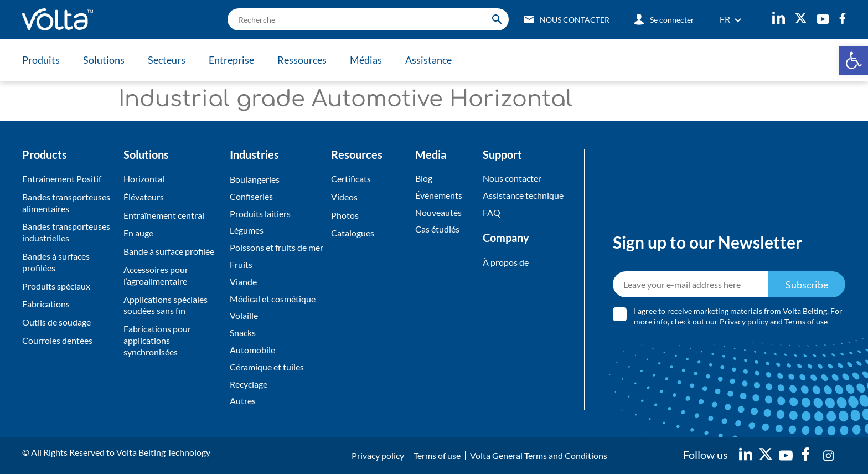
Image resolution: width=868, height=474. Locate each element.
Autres (243, 401)
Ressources (302, 60)
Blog (424, 178)
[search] (368, 19)
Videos (344, 197)
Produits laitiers (260, 213)
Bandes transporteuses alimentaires (66, 203)
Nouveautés (438, 212)
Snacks (243, 333)
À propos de (506, 262)
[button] (854, 60)
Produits (41, 60)
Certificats (351, 179)
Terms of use (806, 321)
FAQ (492, 212)
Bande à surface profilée (169, 251)
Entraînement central (164, 215)
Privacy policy (744, 321)
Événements (439, 195)
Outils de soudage (56, 322)
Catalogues (353, 233)
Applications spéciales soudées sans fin (166, 305)
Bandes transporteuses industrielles (66, 232)
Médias (366, 60)
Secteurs (167, 60)
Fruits (241, 264)
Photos (345, 215)
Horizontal (144, 179)
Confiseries (251, 196)
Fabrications (46, 304)
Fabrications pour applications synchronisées (157, 340)
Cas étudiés (437, 229)
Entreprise (231, 60)
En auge (138, 233)
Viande (243, 282)
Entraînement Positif (62, 179)
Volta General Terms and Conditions (539, 455)
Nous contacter (512, 178)
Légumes (247, 230)
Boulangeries (255, 179)
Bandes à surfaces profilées (56, 262)
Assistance (428, 60)
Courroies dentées (57, 340)
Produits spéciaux (56, 286)
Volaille (244, 315)
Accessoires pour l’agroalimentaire (156, 275)
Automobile (252, 350)
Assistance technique (523, 195)
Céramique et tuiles (267, 367)
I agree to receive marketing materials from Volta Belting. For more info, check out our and (738, 316)
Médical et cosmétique (273, 299)
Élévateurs (144, 197)
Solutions (104, 60)
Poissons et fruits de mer (277, 247)
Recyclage (249, 384)
